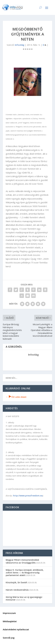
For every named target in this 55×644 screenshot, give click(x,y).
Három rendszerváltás (17, 590)
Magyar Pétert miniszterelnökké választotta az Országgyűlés (22, 561)
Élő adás (16, 397)
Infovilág (20, 45)
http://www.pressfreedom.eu (28, 496)
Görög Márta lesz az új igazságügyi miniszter (24, 598)
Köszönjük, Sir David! (16, 582)
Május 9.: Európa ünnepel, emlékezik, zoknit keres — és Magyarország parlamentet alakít (25, 573)
